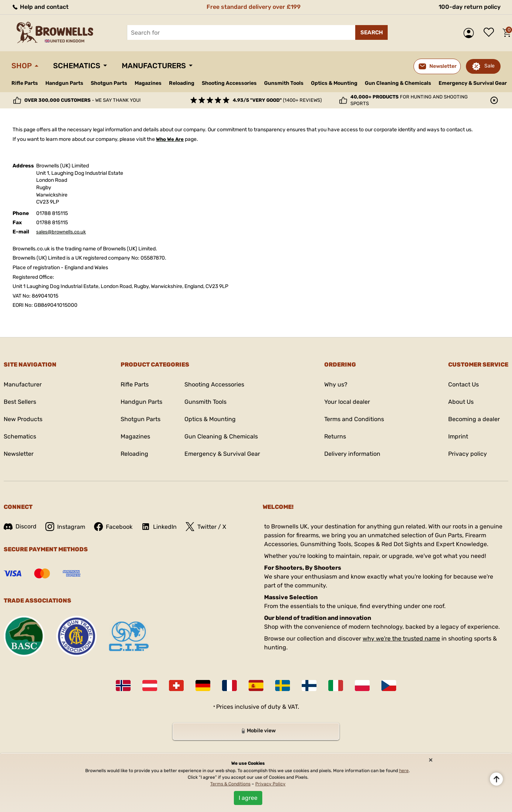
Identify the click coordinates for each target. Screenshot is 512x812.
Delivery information (352, 454)
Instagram (65, 527)
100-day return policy (470, 7)
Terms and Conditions (354, 419)
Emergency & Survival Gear (473, 83)
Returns (335, 436)
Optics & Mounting (334, 83)
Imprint (458, 436)
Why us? (336, 384)
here (404, 771)
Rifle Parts (25, 83)
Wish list (491, 33)
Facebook (113, 527)
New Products (23, 419)
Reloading (182, 83)
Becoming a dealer (474, 419)
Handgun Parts (64, 83)
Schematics (77, 66)
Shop (22, 66)
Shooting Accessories (229, 83)
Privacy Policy (270, 784)
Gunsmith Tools (284, 83)
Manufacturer (23, 384)
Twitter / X (206, 527)
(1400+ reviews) (277, 100)
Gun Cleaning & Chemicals (398, 83)
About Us (461, 402)
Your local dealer (347, 402)
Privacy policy (468, 454)
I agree (248, 798)
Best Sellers (20, 402)
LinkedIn (159, 527)
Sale (489, 66)
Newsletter (19, 454)
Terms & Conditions (230, 784)
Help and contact (40, 7)
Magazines (148, 83)
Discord (20, 526)
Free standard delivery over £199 (254, 7)
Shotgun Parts (109, 83)
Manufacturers (154, 66)
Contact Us (463, 384)
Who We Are (170, 139)
